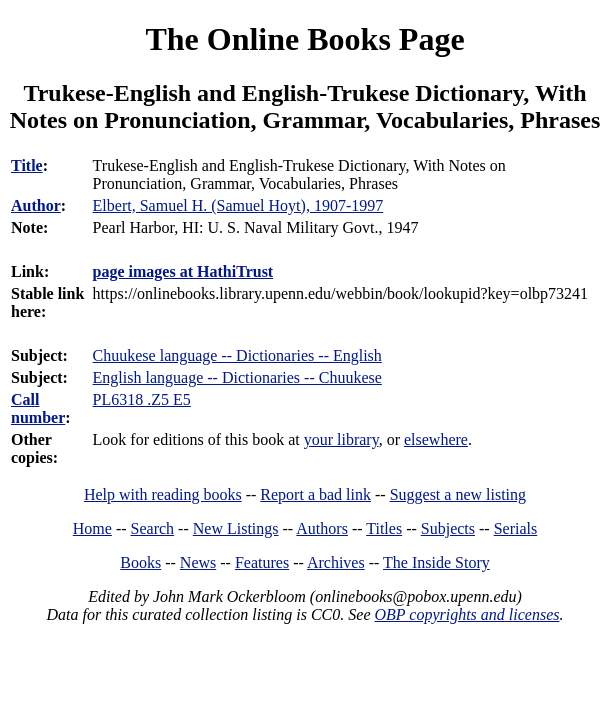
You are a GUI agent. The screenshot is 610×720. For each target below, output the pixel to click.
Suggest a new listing (458, 494)
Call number (38, 408)
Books (140, 562)
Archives (336, 562)
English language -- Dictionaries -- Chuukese (237, 377)
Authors (322, 528)
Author (36, 205)
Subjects (448, 528)
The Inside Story (436, 562)
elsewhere (436, 439)
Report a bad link (315, 494)
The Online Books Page (304, 39)
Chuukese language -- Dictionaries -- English (237, 355)
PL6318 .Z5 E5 (142, 399)
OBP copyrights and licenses (466, 614)
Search (153, 528)
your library (341, 439)
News (198, 562)
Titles (384, 528)
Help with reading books (163, 494)
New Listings (236, 528)
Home (92, 528)
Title (27, 165)
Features (262, 562)
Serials (516, 528)
